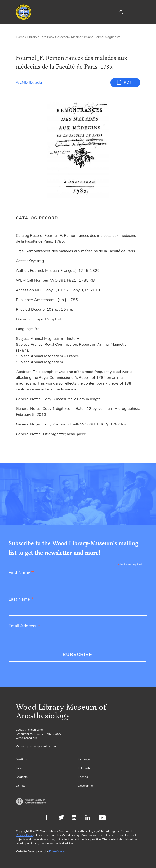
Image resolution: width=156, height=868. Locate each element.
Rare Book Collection (54, 37)
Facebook (49, 818)
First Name (21, 573)
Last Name (21, 599)
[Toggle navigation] (136, 12)
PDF (128, 83)
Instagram (76, 818)
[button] (121, 12)
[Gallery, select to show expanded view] (78, 153)
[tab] (39, 218)
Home (20, 37)
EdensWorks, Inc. (61, 851)
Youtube (103, 818)
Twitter (63, 818)
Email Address (24, 626)
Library (32, 37)
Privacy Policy (25, 835)
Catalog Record (37, 218)
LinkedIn (90, 818)
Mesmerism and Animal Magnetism (96, 37)
